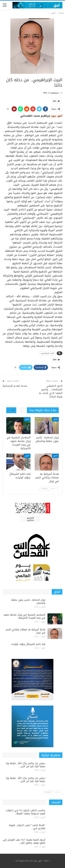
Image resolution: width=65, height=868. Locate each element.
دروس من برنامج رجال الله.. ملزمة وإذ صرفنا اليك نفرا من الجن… (25, 765)
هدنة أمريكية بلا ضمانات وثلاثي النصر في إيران (25, 631)
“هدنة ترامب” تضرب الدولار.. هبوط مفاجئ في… (27, 827)
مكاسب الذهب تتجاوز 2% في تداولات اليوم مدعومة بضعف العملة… (25, 812)
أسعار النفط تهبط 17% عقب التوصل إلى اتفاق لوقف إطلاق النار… (24, 841)
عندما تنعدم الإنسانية (15, 386)
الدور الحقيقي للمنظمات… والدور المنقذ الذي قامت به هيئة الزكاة (51, 391)
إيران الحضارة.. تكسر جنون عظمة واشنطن (28, 602)
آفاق (55, 419)
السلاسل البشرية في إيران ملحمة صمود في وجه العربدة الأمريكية (24, 616)
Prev (54, 489)
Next (44, 489)
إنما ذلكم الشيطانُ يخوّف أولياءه (28, 644)
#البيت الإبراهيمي (48, 353)
